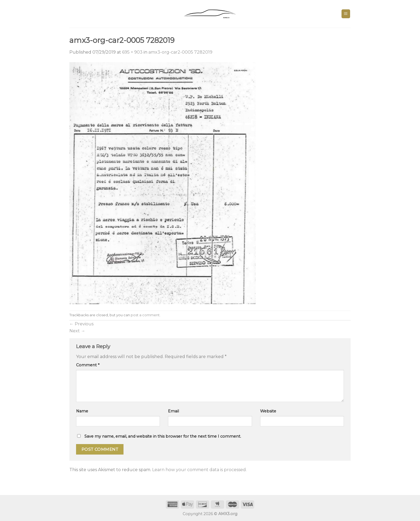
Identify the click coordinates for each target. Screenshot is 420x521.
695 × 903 (132, 52)
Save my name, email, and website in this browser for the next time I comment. (163, 436)
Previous (81, 324)
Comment (88, 365)
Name (82, 411)
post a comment (145, 315)
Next (77, 331)
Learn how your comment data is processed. (199, 470)
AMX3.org (228, 514)
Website (268, 411)
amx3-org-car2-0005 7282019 (180, 52)
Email (173, 411)
